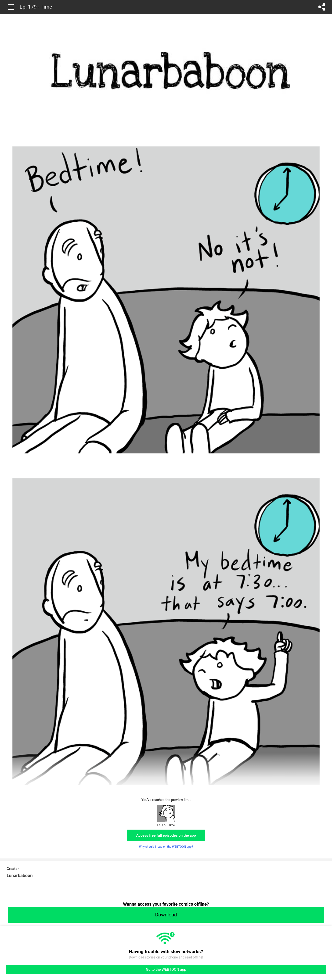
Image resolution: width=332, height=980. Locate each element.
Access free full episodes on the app (166, 835)
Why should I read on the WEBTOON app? (166, 847)
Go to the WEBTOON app (166, 969)
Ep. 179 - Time (36, 7)
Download (166, 915)
